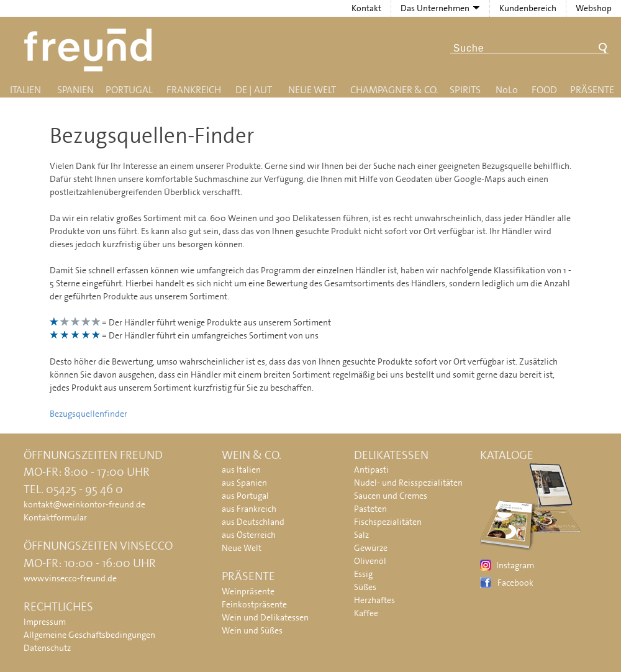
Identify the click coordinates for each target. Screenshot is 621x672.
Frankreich (194, 90)
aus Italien (241, 470)
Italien (25, 90)
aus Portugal (245, 496)
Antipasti (371, 470)
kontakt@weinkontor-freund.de (84, 504)
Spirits (465, 90)
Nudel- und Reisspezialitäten (408, 483)
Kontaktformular (55, 517)
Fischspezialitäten (388, 522)
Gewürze (371, 548)
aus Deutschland (253, 522)
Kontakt (366, 8)
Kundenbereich (528, 8)
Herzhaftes (374, 600)
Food (544, 90)
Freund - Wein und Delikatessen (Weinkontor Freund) (90, 50)
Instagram (515, 565)
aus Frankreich (249, 509)
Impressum (45, 622)
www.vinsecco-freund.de (70, 578)
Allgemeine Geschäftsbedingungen (89, 635)
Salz (361, 535)
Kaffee (366, 613)
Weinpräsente (248, 591)
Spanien (75, 90)
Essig (363, 574)
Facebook (515, 583)
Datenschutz (47, 648)
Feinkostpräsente (254, 604)
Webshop (594, 8)
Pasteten (370, 509)
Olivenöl (370, 561)
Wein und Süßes (252, 630)
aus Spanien (244, 483)
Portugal (129, 90)
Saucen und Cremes (391, 496)
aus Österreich (249, 535)
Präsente (592, 90)
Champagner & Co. (394, 90)
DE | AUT (254, 90)
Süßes (365, 587)
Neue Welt (312, 90)
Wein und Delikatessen (265, 617)
